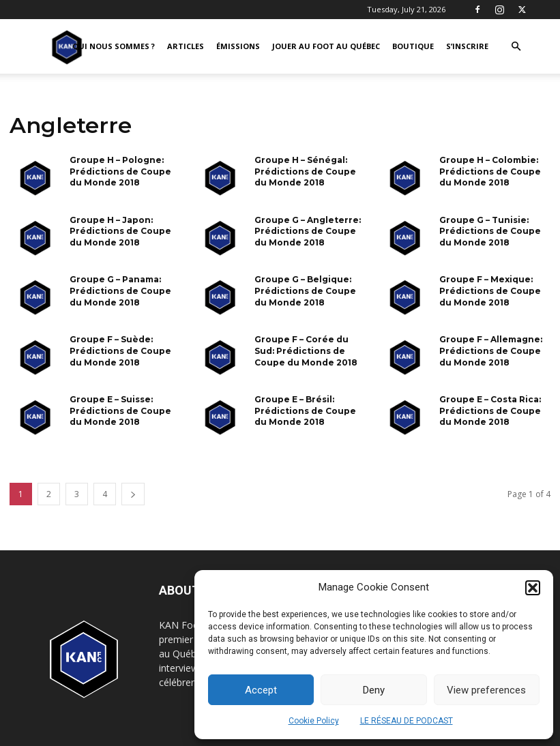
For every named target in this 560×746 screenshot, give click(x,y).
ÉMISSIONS (238, 46)
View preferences (486, 690)
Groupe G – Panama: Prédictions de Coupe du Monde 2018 (120, 291)
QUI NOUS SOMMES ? (114, 46)
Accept (261, 690)
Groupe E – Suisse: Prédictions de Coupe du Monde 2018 (120, 411)
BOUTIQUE (413, 46)
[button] (533, 588)
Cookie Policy (314, 721)
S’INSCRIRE (467, 46)
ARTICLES (186, 46)
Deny (374, 690)
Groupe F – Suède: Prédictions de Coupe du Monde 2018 (120, 351)
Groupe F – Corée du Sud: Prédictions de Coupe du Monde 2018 (306, 351)
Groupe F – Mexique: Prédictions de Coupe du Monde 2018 (490, 291)
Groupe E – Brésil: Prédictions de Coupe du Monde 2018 (305, 411)
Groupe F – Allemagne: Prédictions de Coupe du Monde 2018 (491, 351)
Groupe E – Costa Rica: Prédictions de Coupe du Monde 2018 (490, 411)
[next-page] (133, 494)
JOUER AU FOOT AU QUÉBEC (326, 46)
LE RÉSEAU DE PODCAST (407, 721)
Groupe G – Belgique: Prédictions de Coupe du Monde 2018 (305, 291)
